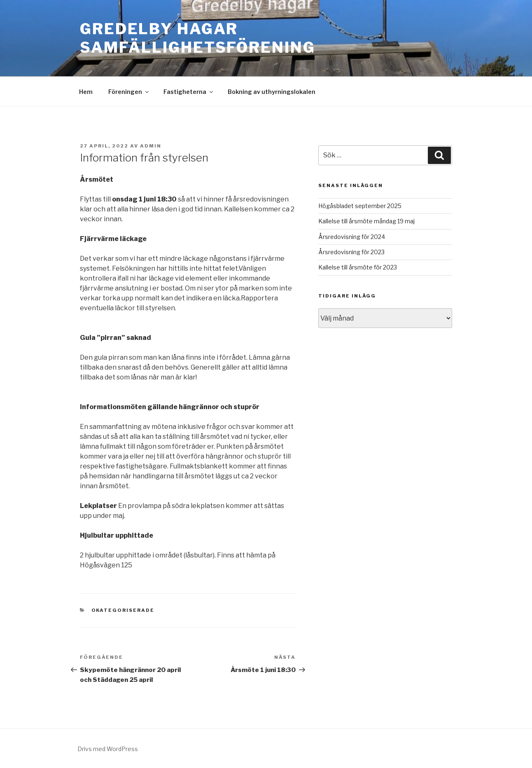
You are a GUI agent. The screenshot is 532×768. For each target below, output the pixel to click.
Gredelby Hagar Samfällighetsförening (197, 38)
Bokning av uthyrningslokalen (272, 92)
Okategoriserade (123, 610)
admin (151, 146)
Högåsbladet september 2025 (360, 206)
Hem (86, 92)
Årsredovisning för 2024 (352, 237)
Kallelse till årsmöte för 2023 (358, 267)
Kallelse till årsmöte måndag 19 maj (366, 221)
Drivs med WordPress (108, 749)
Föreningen (129, 92)
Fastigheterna (189, 92)
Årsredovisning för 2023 (351, 252)
